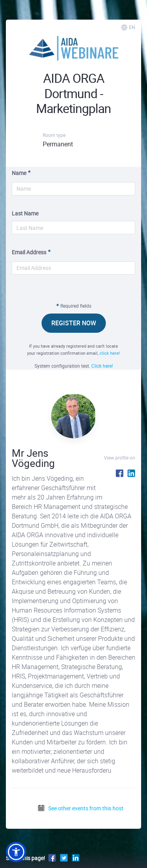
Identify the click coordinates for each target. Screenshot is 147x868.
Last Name (25, 213)
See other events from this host (80, 808)
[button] (16, 852)
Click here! (102, 366)
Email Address (29, 252)
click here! (110, 353)
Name (19, 173)
